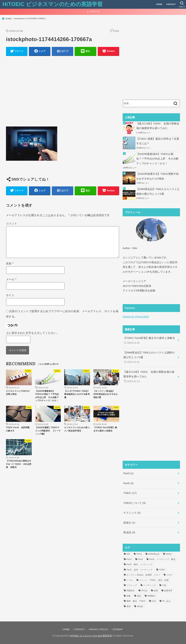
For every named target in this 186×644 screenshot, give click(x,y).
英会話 (129, 532)
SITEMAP (118, 629)
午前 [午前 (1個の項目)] (164, 585)
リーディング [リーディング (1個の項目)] (149, 585)
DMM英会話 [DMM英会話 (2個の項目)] (154, 554)
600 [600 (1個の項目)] (128, 554)
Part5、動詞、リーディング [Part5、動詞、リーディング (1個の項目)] (140, 564)
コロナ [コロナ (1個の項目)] (170, 575)
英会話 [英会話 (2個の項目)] (140, 606)
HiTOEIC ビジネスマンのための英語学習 (53, 4)
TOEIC (130, 493)
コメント (12, 223)
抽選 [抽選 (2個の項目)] (156, 591)
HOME (159, 4)
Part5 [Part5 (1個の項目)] (140, 559)
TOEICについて (135, 503)
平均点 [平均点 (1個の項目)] (144, 591)
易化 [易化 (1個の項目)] (139, 596)
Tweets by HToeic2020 (136, 317)
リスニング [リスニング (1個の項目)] (132, 585)
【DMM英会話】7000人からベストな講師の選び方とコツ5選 (158, 192)
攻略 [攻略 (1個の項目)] (129, 596)
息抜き (129, 523)
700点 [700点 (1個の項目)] (139, 554)
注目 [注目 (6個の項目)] (154, 601)
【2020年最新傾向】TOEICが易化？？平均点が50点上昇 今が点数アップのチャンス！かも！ (157, 159)
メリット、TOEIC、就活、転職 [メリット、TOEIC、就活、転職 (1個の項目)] (154, 580)
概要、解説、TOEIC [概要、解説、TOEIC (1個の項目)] (136, 601)
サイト (10, 295)
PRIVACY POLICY (99, 629)
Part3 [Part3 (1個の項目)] (129, 559)
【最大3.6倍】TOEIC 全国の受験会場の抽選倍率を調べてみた (158, 126)
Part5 (128, 483)
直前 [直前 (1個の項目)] (129, 606)
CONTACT (171, 4)
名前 (10, 263)
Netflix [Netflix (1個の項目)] (169, 554)
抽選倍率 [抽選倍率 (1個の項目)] (168, 591)
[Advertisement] (63, 93)
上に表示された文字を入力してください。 (33, 333)
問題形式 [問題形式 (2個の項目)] (131, 591)
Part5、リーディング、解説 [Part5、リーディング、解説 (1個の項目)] (162, 559)
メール (11, 279)
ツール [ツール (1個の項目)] (130, 580)
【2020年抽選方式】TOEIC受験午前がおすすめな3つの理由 (158, 176)
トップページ (93, 12)
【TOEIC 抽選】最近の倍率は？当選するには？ (158, 141)
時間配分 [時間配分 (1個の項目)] (152, 596)
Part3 (128, 473)
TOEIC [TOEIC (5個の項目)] (162, 570)
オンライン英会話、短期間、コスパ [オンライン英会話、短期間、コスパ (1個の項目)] (143, 575)
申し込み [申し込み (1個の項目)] (166, 601)
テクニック (132, 513)
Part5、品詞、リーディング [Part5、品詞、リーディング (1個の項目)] (140, 570)
